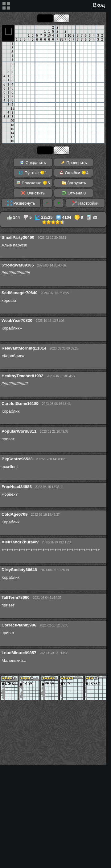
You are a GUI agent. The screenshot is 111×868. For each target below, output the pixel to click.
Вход (99, 5)
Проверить (74, 162)
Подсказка (33, 183)
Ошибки (74, 173)
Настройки (85, 203)
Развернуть (21, 203)
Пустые (33, 173)
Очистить (33, 193)
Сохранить (33, 162)
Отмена (74, 193)
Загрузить (74, 183)
